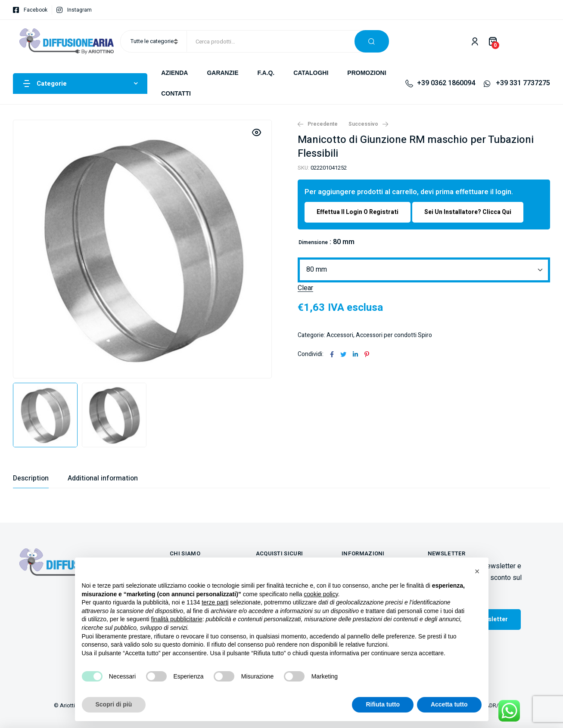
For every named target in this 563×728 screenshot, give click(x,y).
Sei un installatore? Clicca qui (468, 212)
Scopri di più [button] (114, 704)
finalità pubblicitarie (177, 619)
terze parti (215, 602)
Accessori (340, 335)
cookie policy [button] (321, 594)
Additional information (103, 478)
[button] (477, 571)
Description (31, 478)
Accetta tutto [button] (449, 704)
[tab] (31, 478)
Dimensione (313, 242)
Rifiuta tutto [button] (383, 704)
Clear (305, 288)
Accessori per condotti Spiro (394, 335)
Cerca (372, 41)
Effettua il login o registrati (358, 212)
